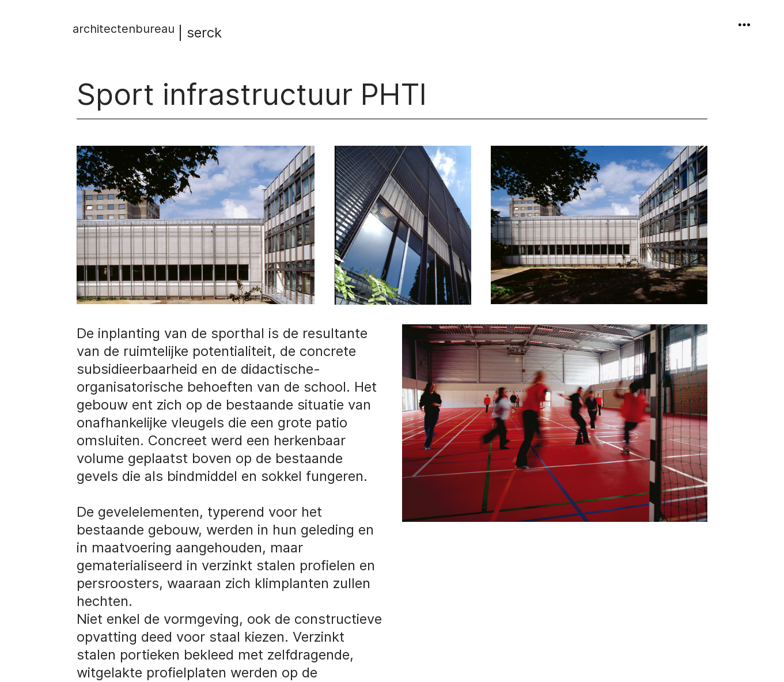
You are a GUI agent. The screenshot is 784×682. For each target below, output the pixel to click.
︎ (744, 25)
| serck (147, 33)
